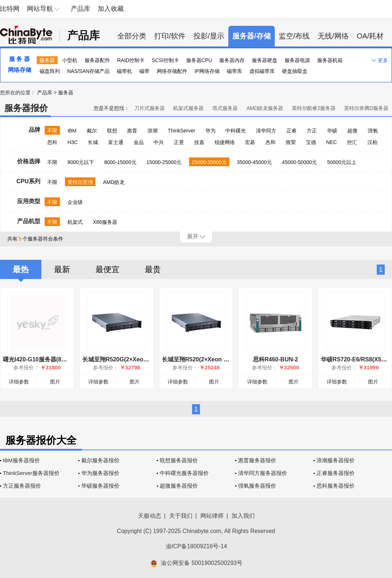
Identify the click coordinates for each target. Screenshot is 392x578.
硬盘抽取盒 (295, 71)
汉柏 (372, 142)
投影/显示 (209, 36)
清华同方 (266, 131)
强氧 (373, 131)
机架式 (75, 222)
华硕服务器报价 (100, 486)
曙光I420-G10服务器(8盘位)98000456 (52, 359)
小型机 (70, 60)
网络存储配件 (172, 71)
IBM (72, 131)
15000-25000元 (164, 162)
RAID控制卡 (131, 60)
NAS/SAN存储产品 (88, 71)
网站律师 (212, 516)
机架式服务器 (188, 108)
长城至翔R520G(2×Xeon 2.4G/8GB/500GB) (139, 359)
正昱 (179, 142)
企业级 (75, 202)
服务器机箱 (330, 60)
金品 (139, 142)
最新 (62, 269)
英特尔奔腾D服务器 (366, 108)
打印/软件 (170, 36)
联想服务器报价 (179, 460)
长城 (93, 142)
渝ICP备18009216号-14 (197, 546)
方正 (312, 131)
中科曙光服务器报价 (184, 473)
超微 (352, 131)
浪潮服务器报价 (336, 460)
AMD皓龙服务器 (265, 108)
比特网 (10, 9)
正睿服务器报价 (336, 473)
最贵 (153, 269)
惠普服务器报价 (257, 460)
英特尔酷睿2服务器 (314, 108)
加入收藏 (111, 9)
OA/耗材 (370, 36)
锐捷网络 (225, 142)
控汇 (352, 142)
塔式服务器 (225, 108)
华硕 (332, 131)
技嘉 (199, 142)
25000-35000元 (209, 162)
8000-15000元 (120, 162)
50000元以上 (342, 162)
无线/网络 (333, 36)
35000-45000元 (254, 162)
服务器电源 (297, 60)
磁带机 (124, 71)
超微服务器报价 (179, 486)
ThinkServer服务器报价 (31, 473)
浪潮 (152, 131)
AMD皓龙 (114, 182)
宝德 (311, 142)
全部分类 (132, 36)
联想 (112, 131)
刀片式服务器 (150, 108)
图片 (55, 382)
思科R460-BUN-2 (275, 359)
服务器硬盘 (265, 60)
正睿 (291, 131)
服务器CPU (199, 60)
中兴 (159, 142)
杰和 (270, 142)
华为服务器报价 (100, 473)
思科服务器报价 (336, 486)
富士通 (116, 142)
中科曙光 (236, 131)
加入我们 (243, 516)
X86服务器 (105, 222)
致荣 (291, 142)
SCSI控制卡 (165, 60)
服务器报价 (26, 108)
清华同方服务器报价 (263, 473)
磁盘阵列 (50, 71)
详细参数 (19, 382)
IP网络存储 (207, 71)
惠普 (132, 131)
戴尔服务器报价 (100, 460)
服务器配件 (97, 60)
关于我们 (181, 516)
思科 (52, 142)
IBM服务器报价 (21, 460)
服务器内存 (232, 60)
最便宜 (107, 269)
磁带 (144, 71)
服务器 (47, 60)
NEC (332, 142)
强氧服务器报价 (257, 486)
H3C (73, 142)
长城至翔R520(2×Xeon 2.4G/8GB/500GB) (217, 359)
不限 (52, 131)
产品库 (81, 9)
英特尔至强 (80, 182)
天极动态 (150, 516)
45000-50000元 (300, 162)
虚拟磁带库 (262, 71)
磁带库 (234, 71)
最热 (21, 269)
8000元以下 (81, 162)
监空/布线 (294, 36)
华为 (211, 131)
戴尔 (92, 131)
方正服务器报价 (22, 486)
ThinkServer (181, 131)
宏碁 (250, 142)
